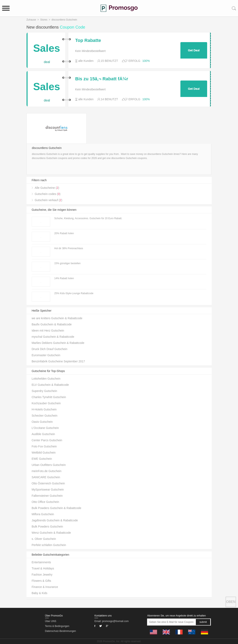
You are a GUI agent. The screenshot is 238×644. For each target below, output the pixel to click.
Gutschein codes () (48, 194)
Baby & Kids (39, 593)
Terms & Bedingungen (57, 626)
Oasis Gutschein (42, 422)
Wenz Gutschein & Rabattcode (51, 533)
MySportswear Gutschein (48, 490)
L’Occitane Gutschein (45, 428)
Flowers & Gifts (41, 581)
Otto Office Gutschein (45, 502)
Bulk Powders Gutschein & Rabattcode (56, 508)
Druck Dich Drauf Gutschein (50, 349)
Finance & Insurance (45, 587)
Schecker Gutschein (45, 416)
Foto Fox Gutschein (44, 446)
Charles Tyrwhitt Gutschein (49, 397)
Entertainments (41, 562)
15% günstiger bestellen (67, 263)
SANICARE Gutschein (46, 477)
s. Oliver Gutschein (44, 539)
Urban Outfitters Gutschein (49, 465)
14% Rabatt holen (64, 278)
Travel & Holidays (43, 568)
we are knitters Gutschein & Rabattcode (57, 318)
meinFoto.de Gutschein (47, 471)
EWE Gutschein (42, 459)
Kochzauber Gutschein (46, 403)
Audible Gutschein (43, 434)
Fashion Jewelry (42, 575)
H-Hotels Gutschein (44, 409)
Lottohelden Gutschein (46, 379)
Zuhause (31, 20)
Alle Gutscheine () (47, 188)
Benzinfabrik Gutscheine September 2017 (58, 361)
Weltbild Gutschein (44, 453)
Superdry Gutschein (44, 391)
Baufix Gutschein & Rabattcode (52, 324)
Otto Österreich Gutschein (48, 483)
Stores (44, 20)
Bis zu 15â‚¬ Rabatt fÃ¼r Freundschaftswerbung (102, 79)
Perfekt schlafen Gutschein (49, 545)
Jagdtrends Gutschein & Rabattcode (55, 520)
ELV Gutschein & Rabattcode (50, 385)
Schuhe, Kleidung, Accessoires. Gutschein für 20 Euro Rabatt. (88, 218)
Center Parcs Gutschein (47, 440)
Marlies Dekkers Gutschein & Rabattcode (58, 343)
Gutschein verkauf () (49, 200)
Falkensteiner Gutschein (47, 496)
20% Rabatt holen (64, 233)
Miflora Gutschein (43, 514)
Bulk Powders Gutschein (47, 526)
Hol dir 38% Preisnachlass (69, 248)
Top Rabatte (88, 40)
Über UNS (51, 621)
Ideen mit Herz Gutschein (48, 331)
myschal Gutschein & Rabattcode (53, 337)
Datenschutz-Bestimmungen (61, 631)
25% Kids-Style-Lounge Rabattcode (74, 293)
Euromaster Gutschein (46, 355)
